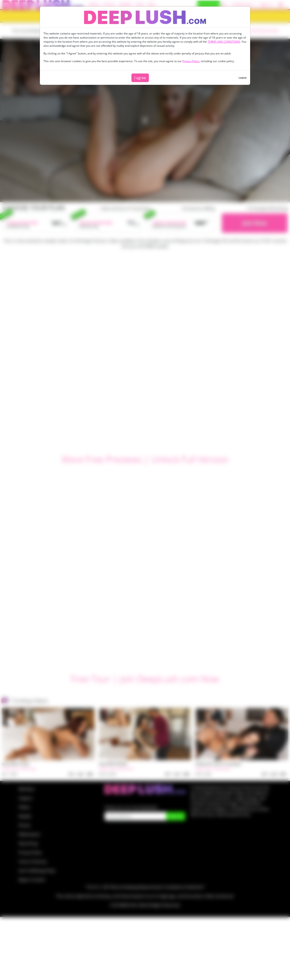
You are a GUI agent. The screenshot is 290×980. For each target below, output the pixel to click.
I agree (140, 78)
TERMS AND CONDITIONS (224, 42)
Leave (243, 78)
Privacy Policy (191, 61)
